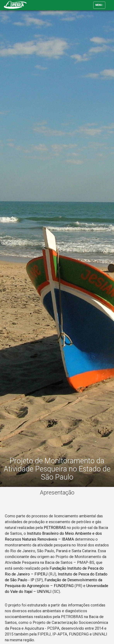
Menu (100, 6)
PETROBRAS (55, 528)
